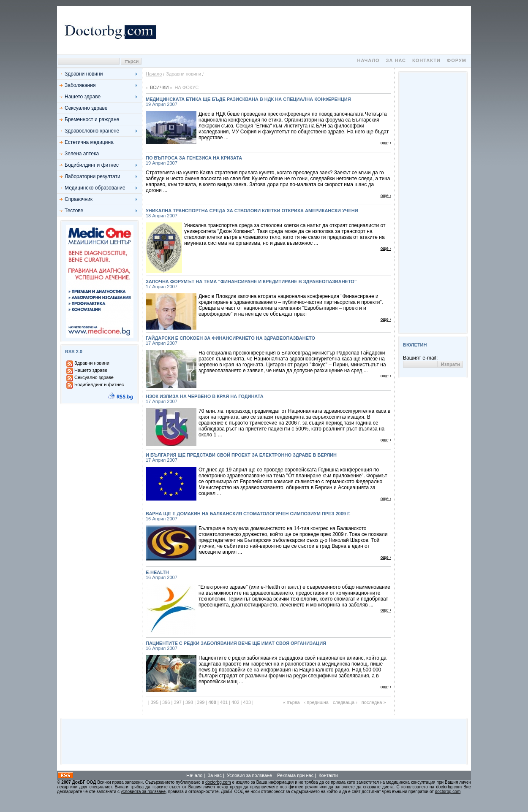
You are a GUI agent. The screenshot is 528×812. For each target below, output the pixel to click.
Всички (159, 87)
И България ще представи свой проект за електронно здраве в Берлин (268, 457)
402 (235, 702)
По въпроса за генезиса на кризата (268, 160)
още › (386, 143)
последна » (374, 702)
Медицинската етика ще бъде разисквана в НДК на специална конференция (268, 102)
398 (189, 702)
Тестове (74, 211)
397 (177, 702)
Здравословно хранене (92, 131)
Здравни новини (84, 74)
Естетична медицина (89, 142)
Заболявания (80, 85)
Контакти (426, 60)
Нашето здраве (83, 97)
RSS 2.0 (74, 352)
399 (201, 702)
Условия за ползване (249, 775)
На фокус (186, 87)
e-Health (268, 575)
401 (224, 702)
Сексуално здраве (86, 108)
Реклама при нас (295, 775)
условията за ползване (143, 792)
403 (247, 702)
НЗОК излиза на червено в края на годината (268, 399)
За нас (396, 60)
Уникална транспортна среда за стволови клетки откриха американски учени (268, 213)
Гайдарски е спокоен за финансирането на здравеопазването (268, 341)
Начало (368, 60)
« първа (291, 702)
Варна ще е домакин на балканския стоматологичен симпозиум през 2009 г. (268, 516)
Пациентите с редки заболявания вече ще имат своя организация (268, 646)
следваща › (345, 702)
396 (166, 702)
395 (155, 702)
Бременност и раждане (92, 119)
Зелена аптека (82, 154)
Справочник (79, 199)
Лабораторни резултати (93, 176)
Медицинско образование (95, 188)
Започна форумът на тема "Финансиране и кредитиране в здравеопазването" (268, 284)
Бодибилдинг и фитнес (92, 165)
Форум (457, 60)
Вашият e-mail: (420, 358)
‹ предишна (316, 702)
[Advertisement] (315, 30)
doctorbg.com (218, 782)
